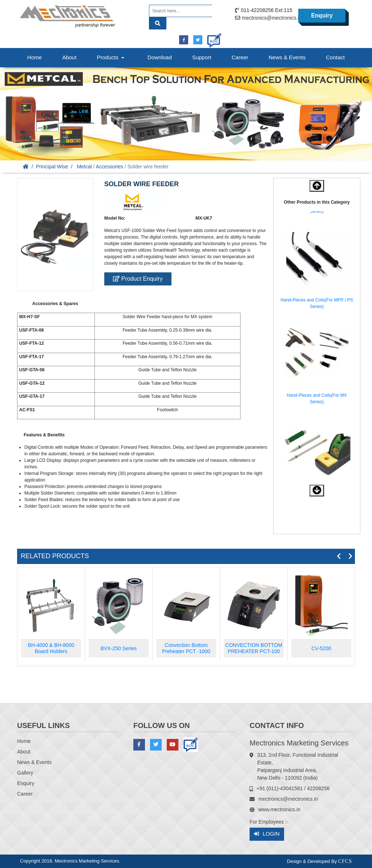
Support (202, 57)
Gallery (25, 773)
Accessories (110, 167)
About (69, 57)
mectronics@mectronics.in (272, 18)
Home (35, 57)
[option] (317, 272)
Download (160, 57)
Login (267, 834)
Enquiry (322, 15)
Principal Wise (52, 167)
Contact (335, 57)
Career (240, 57)
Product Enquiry (138, 279)
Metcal (84, 167)
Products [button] (111, 57)
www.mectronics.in (279, 809)
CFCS (345, 861)
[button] (317, 491)
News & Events (287, 57)
